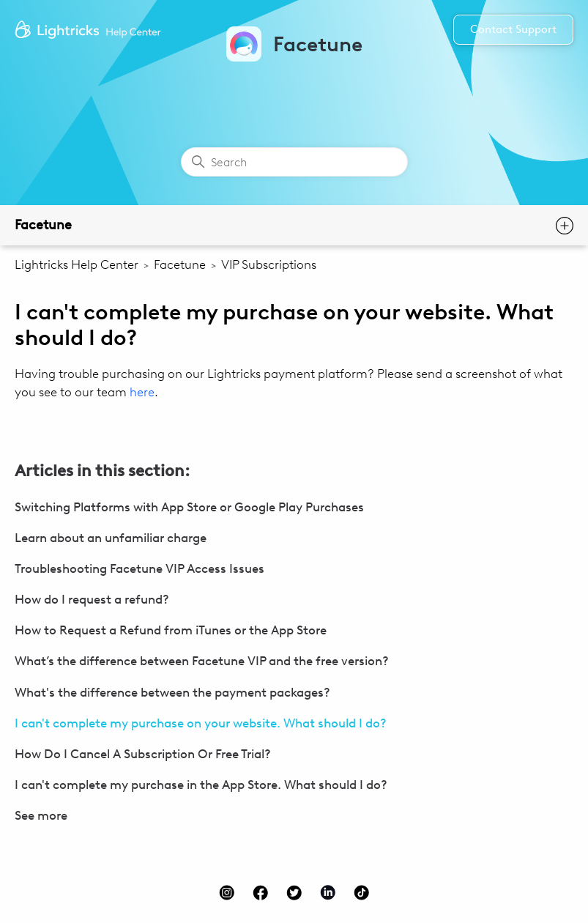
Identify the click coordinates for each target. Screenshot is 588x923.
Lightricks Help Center (77, 264)
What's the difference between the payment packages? (172, 692)
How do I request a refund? (92, 599)
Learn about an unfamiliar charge (111, 538)
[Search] (294, 162)
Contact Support (513, 29)
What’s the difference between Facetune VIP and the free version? (202, 661)
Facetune (43, 225)
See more (41, 815)
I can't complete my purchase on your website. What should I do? (201, 723)
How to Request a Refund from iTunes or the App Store (171, 630)
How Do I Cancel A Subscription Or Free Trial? (143, 754)
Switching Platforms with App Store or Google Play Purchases (189, 507)
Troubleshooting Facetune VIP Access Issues (139, 568)
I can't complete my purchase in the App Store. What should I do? (201, 785)
